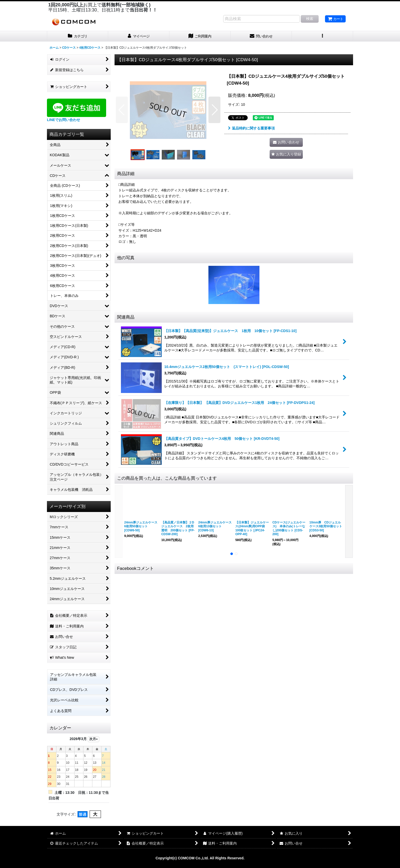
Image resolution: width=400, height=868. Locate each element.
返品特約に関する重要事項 (251, 128)
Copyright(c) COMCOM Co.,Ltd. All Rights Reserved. (200, 858)
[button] (322, 36)
